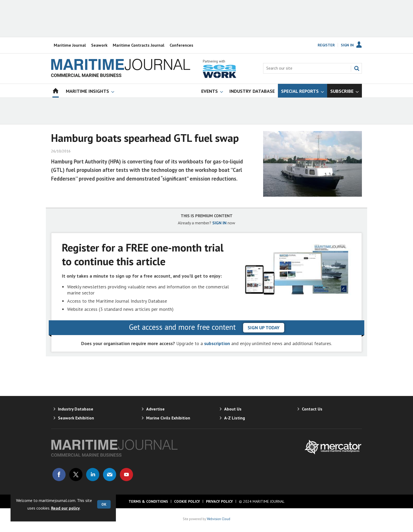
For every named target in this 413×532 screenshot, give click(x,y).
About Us (233, 409)
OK (104, 504)
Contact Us (312, 409)
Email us (110, 475)
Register (326, 45)
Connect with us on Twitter (76, 475)
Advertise (155, 409)
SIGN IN (219, 223)
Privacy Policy (219, 501)
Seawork (99, 45)
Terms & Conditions (148, 501)
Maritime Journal (70, 45)
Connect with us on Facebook (59, 475)
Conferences (181, 45)
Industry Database (76, 409)
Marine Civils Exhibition (168, 418)
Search (357, 68)
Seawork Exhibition (76, 418)
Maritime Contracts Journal (139, 45)
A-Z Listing (235, 418)
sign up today (264, 328)
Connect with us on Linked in (93, 475)
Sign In (347, 45)
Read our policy (65, 508)
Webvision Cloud (218, 519)
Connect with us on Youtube (126, 475)
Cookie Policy (187, 501)
